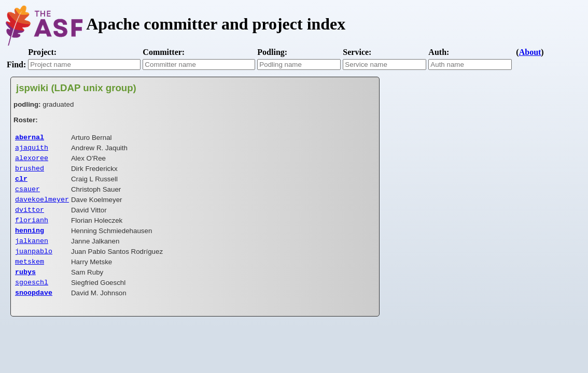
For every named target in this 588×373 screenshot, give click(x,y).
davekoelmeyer (42, 206)
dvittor (30, 218)
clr (21, 183)
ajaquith (32, 149)
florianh (32, 229)
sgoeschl (32, 297)
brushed (30, 172)
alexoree (32, 161)
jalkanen (32, 252)
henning (30, 240)
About (530, 52)
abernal (30, 138)
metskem (30, 275)
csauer (27, 195)
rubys (25, 286)
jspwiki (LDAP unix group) (76, 88)
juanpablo (34, 263)
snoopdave (34, 309)
